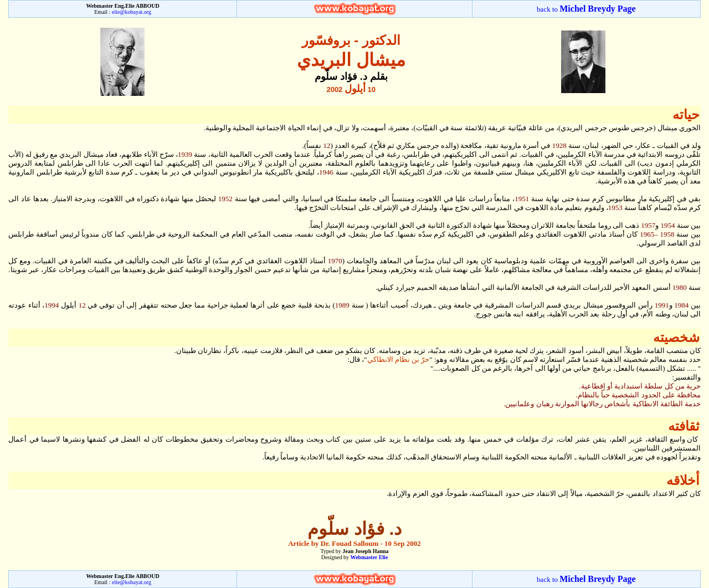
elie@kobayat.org (132, 12)
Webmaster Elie (369, 557)
